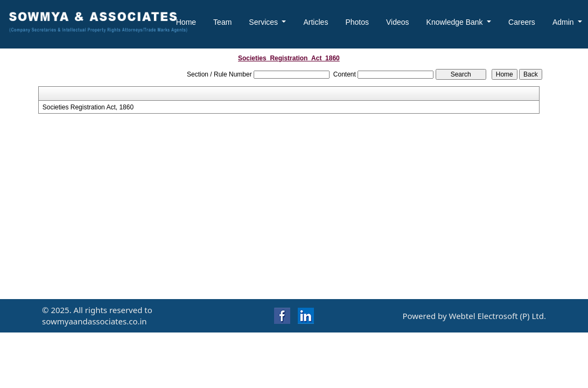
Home (186, 22)
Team (222, 22)
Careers (522, 22)
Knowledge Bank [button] (456, 22)
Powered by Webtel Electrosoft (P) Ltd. (474, 316)
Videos (398, 22)
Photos (357, 22)
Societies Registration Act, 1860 (88, 107)
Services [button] (264, 22)
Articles (316, 22)
